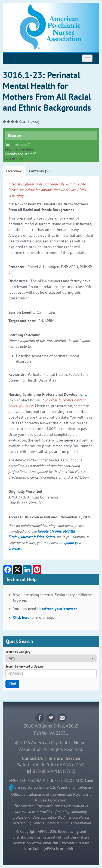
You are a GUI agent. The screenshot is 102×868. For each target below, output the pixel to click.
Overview (14, 171)
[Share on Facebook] (8, 570)
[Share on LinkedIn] (27, 570)
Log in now (14, 158)
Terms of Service (64, 758)
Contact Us (32, 758)
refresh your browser (59, 609)
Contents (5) (39, 171)
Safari (50, 537)
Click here (21, 617)
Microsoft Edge (33, 537)
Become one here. (19, 149)
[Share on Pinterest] (37, 570)
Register (15, 135)
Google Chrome (50, 531)
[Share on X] (17, 570)
